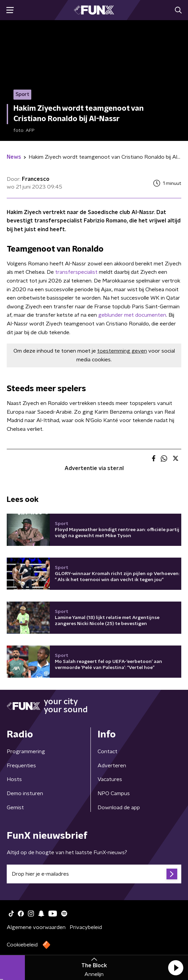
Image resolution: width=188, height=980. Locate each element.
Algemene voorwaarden (36, 927)
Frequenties (21, 766)
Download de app (119, 808)
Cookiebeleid (22, 945)
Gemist (15, 808)
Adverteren (112, 766)
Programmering (26, 752)
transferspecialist (76, 272)
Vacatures (110, 779)
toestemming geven (122, 351)
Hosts (14, 779)
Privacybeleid (86, 927)
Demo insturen (25, 793)
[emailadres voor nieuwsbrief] (94, 874)
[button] (176, 968)
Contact (107, 752)
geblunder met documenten (132, 315)
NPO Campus (114, 793)
